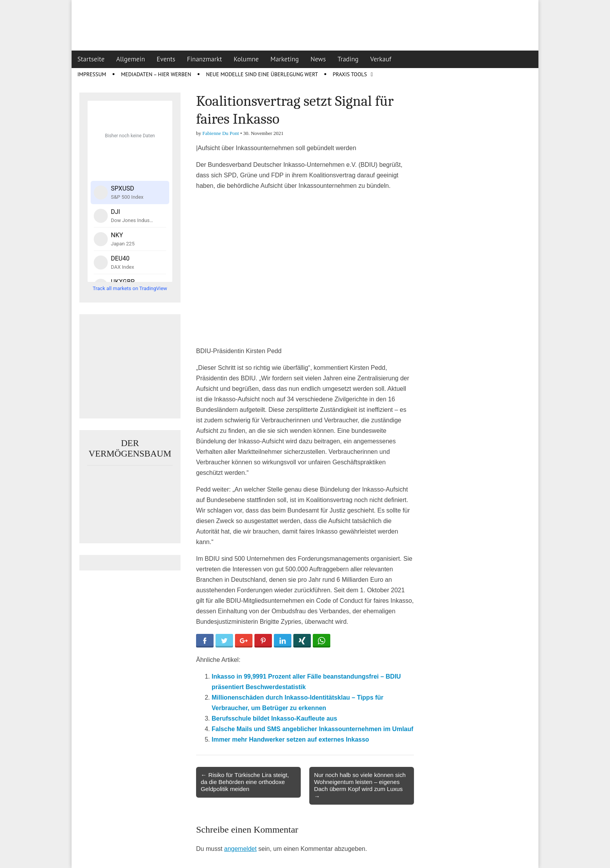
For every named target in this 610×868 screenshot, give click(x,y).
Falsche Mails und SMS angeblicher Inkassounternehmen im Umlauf (312, 729)
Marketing (285, 59)
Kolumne (246, 59)
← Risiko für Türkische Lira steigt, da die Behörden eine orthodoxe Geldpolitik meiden (245, 782)
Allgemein (131, 59)
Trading (348, 59)
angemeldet (240, 849)
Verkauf (381, 59)
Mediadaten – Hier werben (156, 74)
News (318, 59)
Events (166, 59)
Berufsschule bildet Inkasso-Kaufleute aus (274, 718)
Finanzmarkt (205, 59)
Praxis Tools (350, 74)
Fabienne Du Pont (221, 133)
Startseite (91, 59)
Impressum (92, 74)
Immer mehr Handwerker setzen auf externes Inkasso (290, 739)
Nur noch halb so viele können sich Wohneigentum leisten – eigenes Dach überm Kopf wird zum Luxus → (360, 786)
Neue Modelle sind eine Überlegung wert (262, 74)
